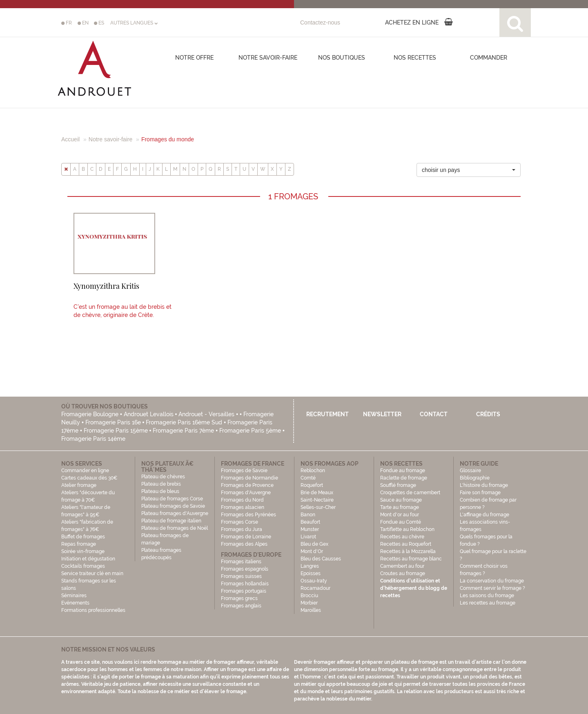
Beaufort (310, 522)
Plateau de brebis (161, 484)
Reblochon (313, 471)
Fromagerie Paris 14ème (93, 439)
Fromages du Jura (242, 529)
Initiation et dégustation (88, 559)
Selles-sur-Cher (318, 507)
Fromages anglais (241, 606)
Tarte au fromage (400, 507)
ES (99, 23)
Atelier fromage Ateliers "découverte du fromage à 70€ (88, 493)
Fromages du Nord (242, 500)
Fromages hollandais (245, 584)
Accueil (70, 139)
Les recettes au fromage (488, 603)
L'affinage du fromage (484, 515)
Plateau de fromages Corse (172, 499)
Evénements (75, 603)
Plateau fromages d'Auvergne (175, 513)
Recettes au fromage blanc (411, 559)
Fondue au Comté (401, 522)
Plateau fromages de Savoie (173, 506)
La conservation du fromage (492, 581)
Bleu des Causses (321, 559)
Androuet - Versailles (206, 414)
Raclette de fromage (404, 478)
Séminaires (74, 596)
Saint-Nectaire (317, 500)
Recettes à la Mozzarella (408, 551)
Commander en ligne (85, 471)
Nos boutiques (342, 58)
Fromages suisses (241, 576)
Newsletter (382, 414)
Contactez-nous (320, 22)
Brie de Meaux (317, 493)
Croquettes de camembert (410, 493)
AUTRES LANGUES (134, 23)
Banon (308, 515)
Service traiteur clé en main (92, 573)
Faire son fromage (480, 493)
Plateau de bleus (160, 491)
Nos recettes (415, 58)
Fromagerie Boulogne (90, 414)
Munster (310, 529)
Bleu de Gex (314, 544)
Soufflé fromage (398, 485)
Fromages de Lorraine (246, 537)
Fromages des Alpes (244, 544)
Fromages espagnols (245, 569)
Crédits (488, 414)
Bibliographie (475, 478)
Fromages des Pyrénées (248, 515)
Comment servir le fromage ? (492, 588)
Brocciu (309, 596)
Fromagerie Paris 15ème (116, 431)
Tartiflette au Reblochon (407, 529)
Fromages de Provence (247, 485)
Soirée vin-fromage (83, 551)
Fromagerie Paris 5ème (250, 431)
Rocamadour (315, 588)
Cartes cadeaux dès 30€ (89, 478)
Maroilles (311, 610)
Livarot (308, 537)
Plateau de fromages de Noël (175, 528)
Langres (310, 566)
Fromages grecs (239, 598)
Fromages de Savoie (244, 471)
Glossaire (471, 471)
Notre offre (194, 58)
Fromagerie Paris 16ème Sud (184, 422)
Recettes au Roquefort (406, 544)
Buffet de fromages (83, 537)
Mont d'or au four (400, 515)
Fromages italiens (241, 562)
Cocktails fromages (83, 566)
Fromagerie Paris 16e (113, 422)
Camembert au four (402, 566)
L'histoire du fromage (484, 485)
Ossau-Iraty (314, 581)
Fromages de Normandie (249, 478)
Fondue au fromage (403, 471)
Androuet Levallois (149, 414)
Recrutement (327, 414)
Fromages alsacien (243, 507)
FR (67, 23)
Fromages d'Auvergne (246, 493)
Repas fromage (79, 544)
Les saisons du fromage (487, 596)
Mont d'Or (312, 551)
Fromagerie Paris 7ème (183, 431)
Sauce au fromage (401, 500)
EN (83, 23)
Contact (434, 414)
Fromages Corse (239, 522)
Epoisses (311, 573)
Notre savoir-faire (268, 58)
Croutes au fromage (403, 573)
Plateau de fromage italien (171, 521)
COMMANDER (489, 58)
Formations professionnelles (93, 610)
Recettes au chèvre (402, 537)
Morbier (309, 603)
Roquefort (312, 485)
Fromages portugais (244, 591)
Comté (308, 478)
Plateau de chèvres (164, 477)
